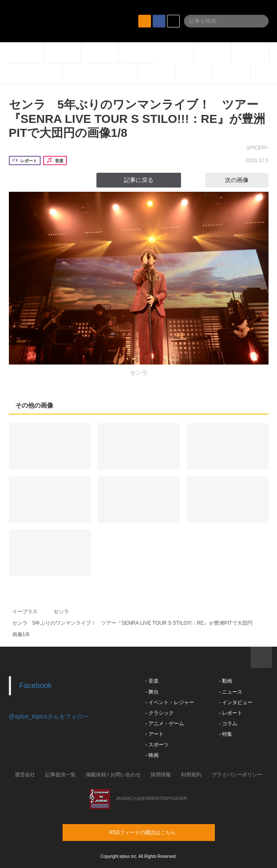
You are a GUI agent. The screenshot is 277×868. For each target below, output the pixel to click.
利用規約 (191, 775)
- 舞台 (152, 692)
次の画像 (244, 180)
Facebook (36, 686)
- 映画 (152, 755)
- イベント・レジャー (170, 702)
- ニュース (231, 692)
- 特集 (226, 734)
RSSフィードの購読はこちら (155, 832)
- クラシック (160, 713)
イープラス (25, 612)
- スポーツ (157, 745)
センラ (61, 612)
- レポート (231, 713)
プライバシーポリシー (237, 775)
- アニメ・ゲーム (165, 724)
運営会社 (25, 775)
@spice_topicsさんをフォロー (49, 716)
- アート (155, 734)
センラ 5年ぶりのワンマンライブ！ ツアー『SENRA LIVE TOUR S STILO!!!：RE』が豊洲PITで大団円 (132, 623)
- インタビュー (236, 702)
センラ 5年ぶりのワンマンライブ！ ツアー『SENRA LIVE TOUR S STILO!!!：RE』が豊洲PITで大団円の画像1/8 (137, 119)
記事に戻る (139, 180)
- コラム (228, 724)
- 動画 (226, 681)
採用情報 (161, 775)
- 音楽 (152, 681)
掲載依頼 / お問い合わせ (113, 775)
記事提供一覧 (60, 775)
